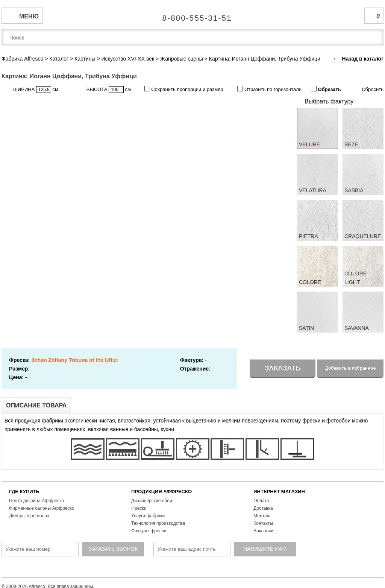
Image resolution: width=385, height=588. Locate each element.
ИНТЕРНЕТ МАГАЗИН (279, 492)
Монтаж (262, 516)
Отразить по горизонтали (269, 89)
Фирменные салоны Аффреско (42, 508)
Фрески (139, 508)
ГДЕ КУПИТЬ (24, 492)
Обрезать (326, 89)
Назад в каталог (363, 59)
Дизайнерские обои (152, 501)
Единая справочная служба (193, 15)
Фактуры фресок (149, 531)
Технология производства (158, 523)
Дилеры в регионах (29, 516)
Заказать (283, 368)
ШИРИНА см (36, 90)
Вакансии (263, 531)
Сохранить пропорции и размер (184, 89)
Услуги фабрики (148, 516)
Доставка (263, 508)
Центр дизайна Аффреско (36, 501)
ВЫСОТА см (109, 90)
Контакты (263, 523)
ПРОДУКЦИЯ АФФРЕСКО (161, 492)
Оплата (261, 501)
